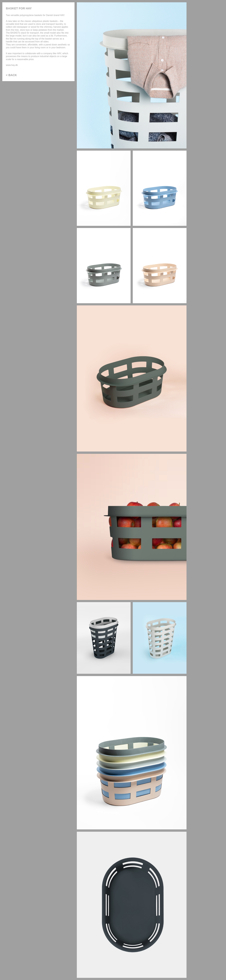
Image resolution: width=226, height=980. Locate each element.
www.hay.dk (12, 65)
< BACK (11, 75)
